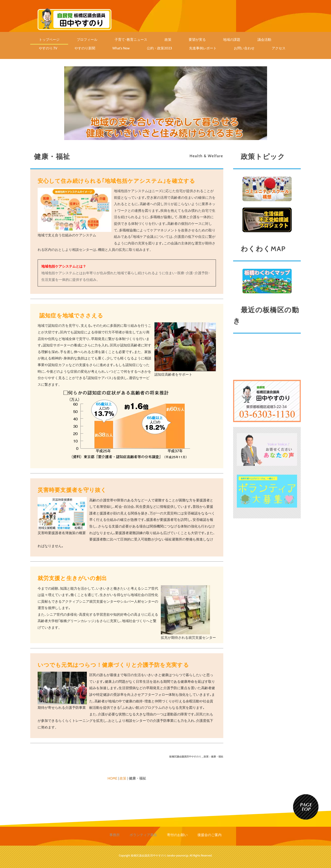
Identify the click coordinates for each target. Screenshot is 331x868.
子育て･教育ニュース (131, 40)
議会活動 (264, 40)
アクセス (279, 48)
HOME (112, 778)
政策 (168, 40)
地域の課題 (232, 40)
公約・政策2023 (159, 48)
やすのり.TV (48, 48)
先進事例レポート (203, 48)
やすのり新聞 (85, 48)
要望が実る (197, 40)
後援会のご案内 (210, 835)
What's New (121, 48)
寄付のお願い (177, 835)
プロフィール (87, 40)
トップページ (49, 40)
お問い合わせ (244, 48)
